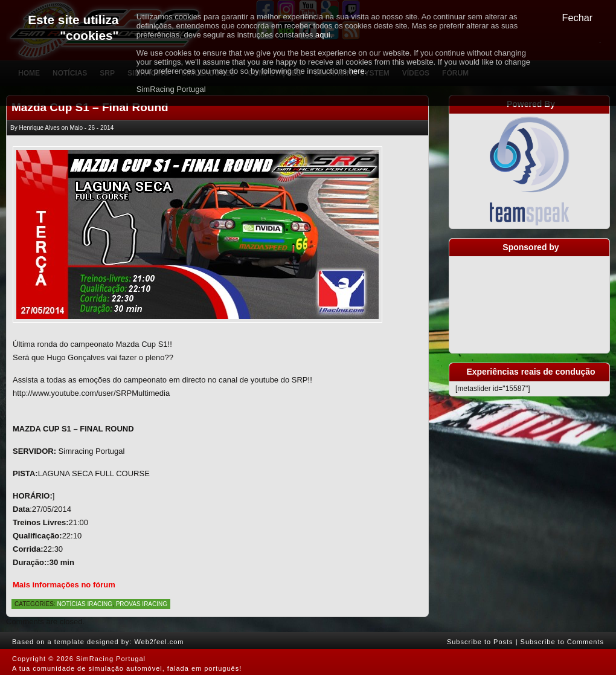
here (357, 71)
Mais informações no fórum (64, 585)
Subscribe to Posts (480, 642)
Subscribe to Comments (562, 642)
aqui (323, 35)
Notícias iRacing (85, 604)
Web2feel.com (159, 642)
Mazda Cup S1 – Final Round (90, 107)
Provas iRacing (142, 604)
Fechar (578, 18)
